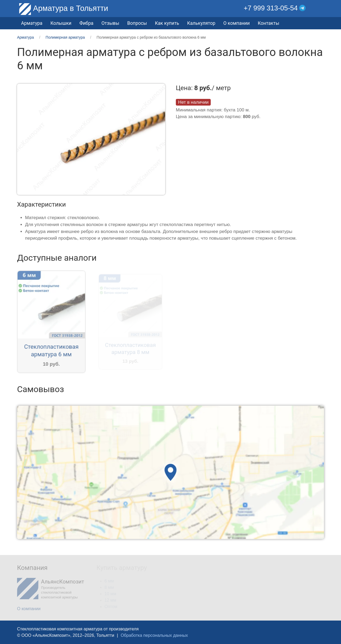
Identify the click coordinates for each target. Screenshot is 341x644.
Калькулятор (201, 23)
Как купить (167, 23)
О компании (236, 23)
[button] (320, 8)
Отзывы (110, 23)
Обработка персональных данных (154, 635)
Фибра (86, 23)
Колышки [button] (61, 23)
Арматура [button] (32, 23)
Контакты (268, 23)
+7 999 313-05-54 (271, 8)
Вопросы (137, 23)
